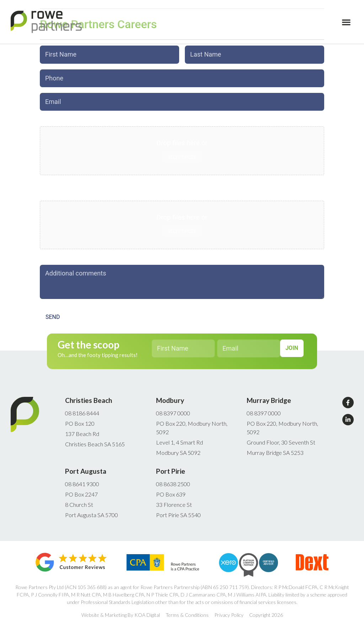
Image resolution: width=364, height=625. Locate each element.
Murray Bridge (269, 396)
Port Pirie (171, 467)
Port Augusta (86, 467)
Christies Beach (89, 396)
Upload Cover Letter (67, 117)
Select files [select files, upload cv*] (182, 228)
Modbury (170, 396)
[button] (346, 22)
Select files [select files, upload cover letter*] (182, 154)
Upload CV (55, 191)
